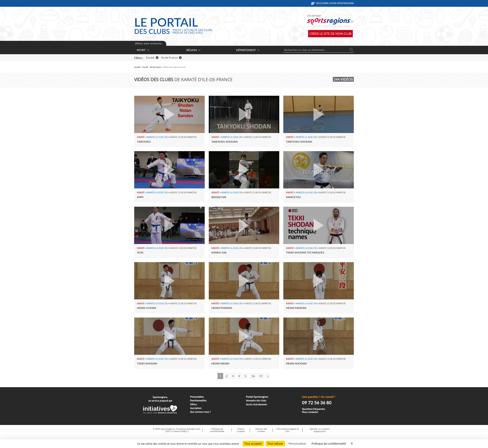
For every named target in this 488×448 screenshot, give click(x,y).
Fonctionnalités (198, 400)
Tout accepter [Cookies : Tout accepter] (253, 444)
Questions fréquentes (313, 409)
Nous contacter (310, 412)
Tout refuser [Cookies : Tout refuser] (275, 444)
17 (261, 376)
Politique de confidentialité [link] (329, 444)
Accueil (137, 67)
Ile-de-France (171, 58)
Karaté (152, 58)
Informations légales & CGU (287, 430)
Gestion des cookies (261, 430)
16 (253, 376)
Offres (194, 404)
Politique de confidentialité (217, 430)
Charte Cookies (241, 430)
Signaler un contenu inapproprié (320, 430)
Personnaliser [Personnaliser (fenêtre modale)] (297, 444)
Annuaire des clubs (256, 400)
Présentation (197, 397)
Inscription (196, 408)
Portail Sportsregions (257, 397)
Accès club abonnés (257, 404)
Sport (143, 50)
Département (248, 50)
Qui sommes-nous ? (201, 412)
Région (193, 50)
